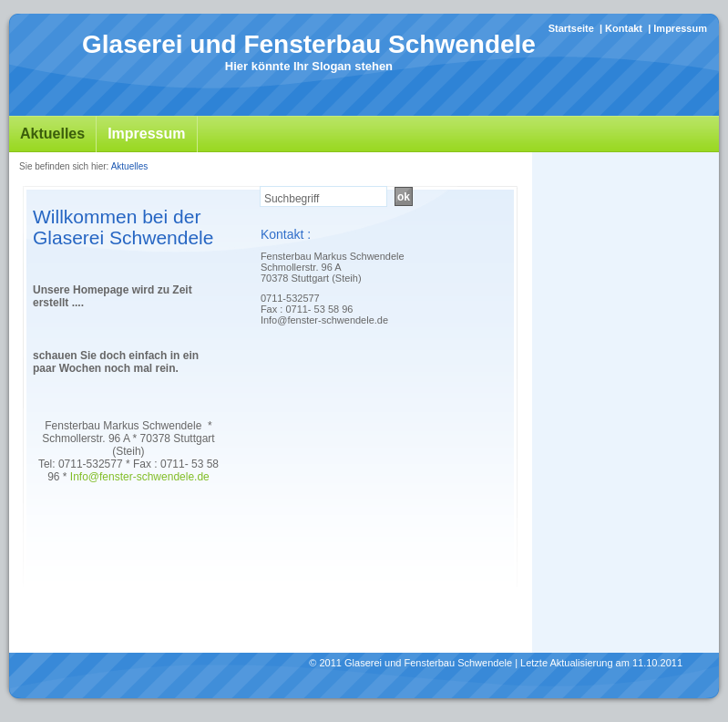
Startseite (571, 28)
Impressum (680, 28)
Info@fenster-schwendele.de (140, 477)
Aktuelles (52, 134)
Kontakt (624, 28)
